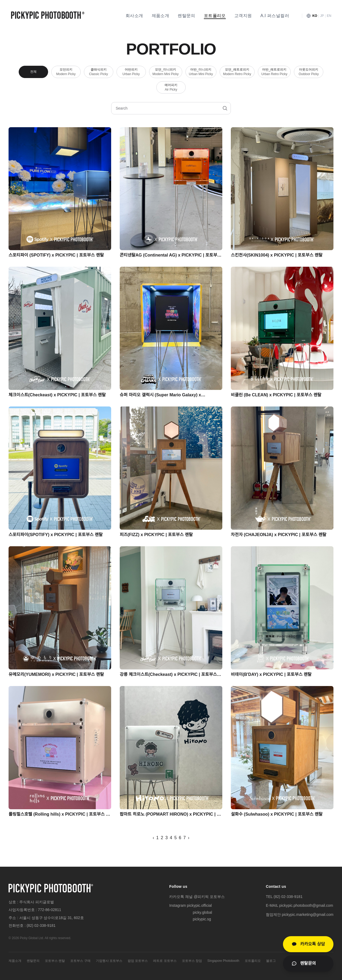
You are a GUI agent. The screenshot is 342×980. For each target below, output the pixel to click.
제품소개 (161, 16)
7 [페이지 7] (184, 838)
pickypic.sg (202, 919)
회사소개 (134, 16)
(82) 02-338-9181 (41, 925)
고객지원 (243, 16)
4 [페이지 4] (171, 838)
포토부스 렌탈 (55, 961)
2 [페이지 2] (162, 838)
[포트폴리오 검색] (171, 108)
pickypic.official (199, 905)
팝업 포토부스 (138, 961)
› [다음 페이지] (189, 838)
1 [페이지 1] (158, 838)
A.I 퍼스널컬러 (275, 16)
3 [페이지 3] (167, 838)
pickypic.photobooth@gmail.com (306, 905)
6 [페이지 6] (180, 838)
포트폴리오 (215, 16)
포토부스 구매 (80, 961)
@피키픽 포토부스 (209, 897)
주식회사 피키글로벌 (37, 902)
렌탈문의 (186, 16)
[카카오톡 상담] (308, 944)
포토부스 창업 (192, 961)
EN (329, 16)
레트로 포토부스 (165, 961)
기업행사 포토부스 (109, 961)
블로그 (271, 961)
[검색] (225, 108)
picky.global (202, 912)
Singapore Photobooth (223, 961)
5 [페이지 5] (175, 838)
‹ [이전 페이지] (153, 838)
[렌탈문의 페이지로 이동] (308, 963)
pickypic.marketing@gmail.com (308, 915)
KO (315, 16)
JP (322, 16)
